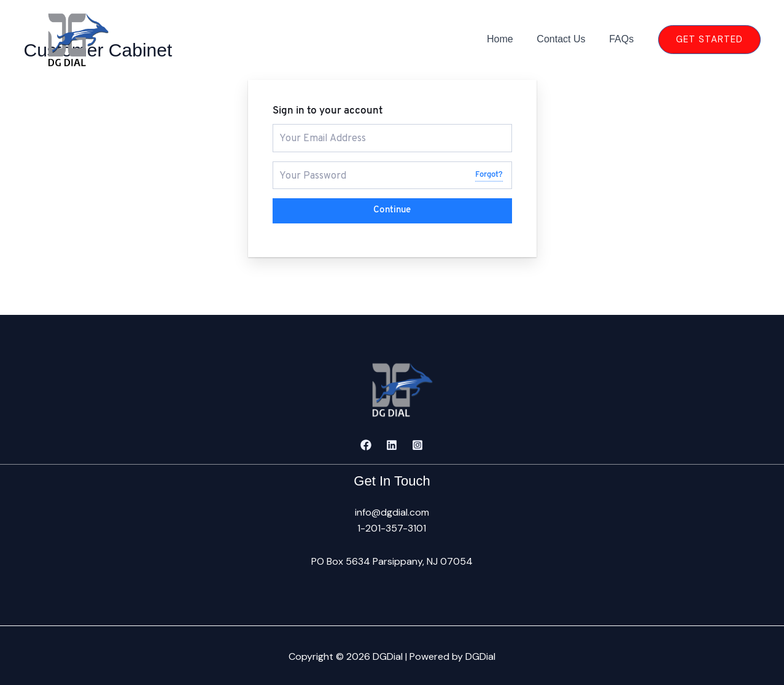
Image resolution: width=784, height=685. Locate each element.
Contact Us (567, 39)
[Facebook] (366, 443)
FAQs (623, 39)
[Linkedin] (392, 443)
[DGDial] (68, 38)
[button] (709, 40)
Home (510, 39)
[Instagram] (417, 443)
